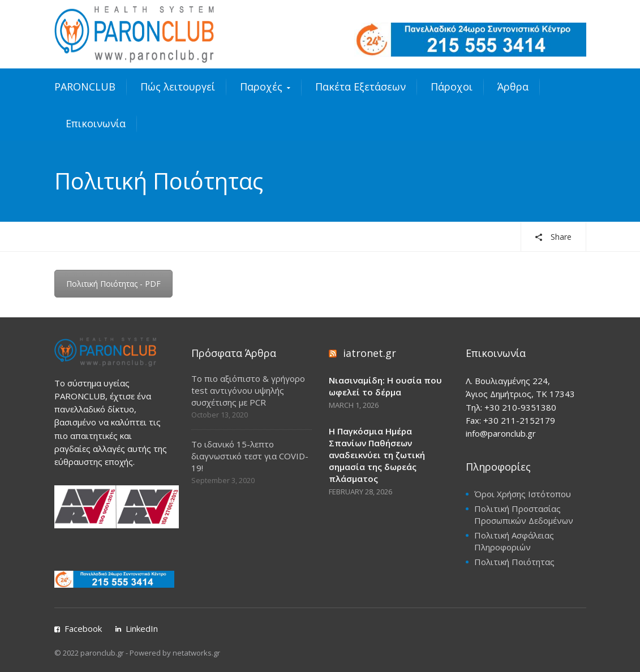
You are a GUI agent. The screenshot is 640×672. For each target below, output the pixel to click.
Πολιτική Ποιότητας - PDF (113, 284)
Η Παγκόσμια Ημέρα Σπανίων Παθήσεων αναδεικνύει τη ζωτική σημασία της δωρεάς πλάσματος (377, 455)
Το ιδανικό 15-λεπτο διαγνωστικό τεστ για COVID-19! (250, 456)
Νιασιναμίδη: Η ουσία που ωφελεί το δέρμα (385, 386)
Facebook (83, 628)
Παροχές (261, 87)
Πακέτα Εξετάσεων (360, 87)
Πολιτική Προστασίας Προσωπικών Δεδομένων (524, 514)
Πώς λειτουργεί (178, 87)
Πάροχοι (452, 87)
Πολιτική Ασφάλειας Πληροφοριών (514, 541)
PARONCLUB (85, 87)
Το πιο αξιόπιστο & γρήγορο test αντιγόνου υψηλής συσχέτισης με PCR (248, 390)
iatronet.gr (370, 353)
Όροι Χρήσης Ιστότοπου (523, 494)
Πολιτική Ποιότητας (514, 562)
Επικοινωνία (96, 123)
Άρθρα (513, 87)
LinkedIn (142, 628)
